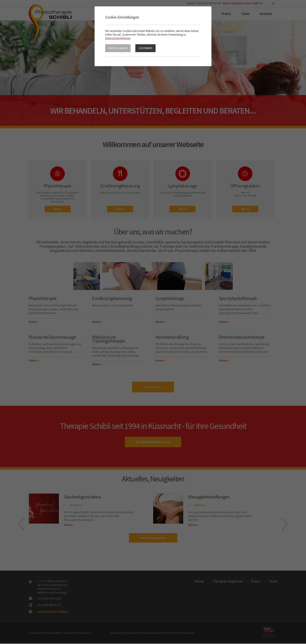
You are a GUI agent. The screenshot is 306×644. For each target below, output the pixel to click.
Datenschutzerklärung (118, 38)
